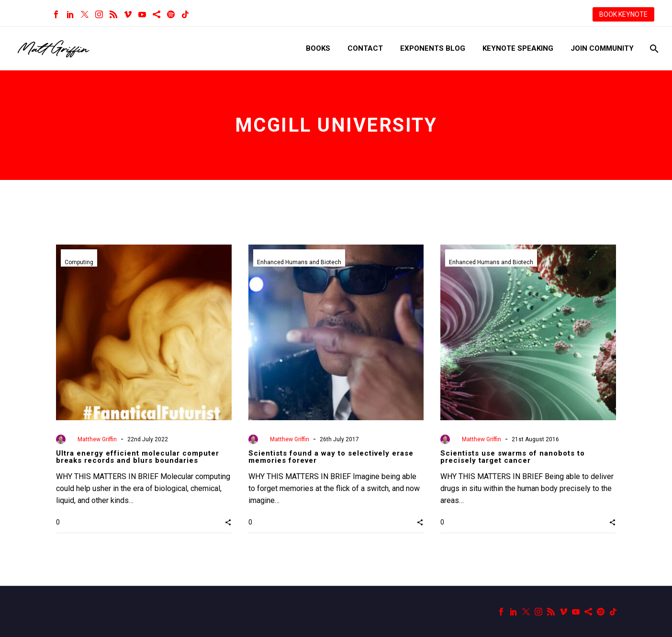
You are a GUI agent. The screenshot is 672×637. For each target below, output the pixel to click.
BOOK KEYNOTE (623, 14)
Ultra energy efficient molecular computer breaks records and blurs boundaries (138, 457)
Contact (365, 48)
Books (318, 48)
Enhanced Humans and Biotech (299, 262)
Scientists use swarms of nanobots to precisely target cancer (513, 457)
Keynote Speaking (518, 48)
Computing (79, 262)
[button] (228, 522)
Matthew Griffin (97, 439)
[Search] (653, 49)
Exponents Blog (433, 48)
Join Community (602, 48)
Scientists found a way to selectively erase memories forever (331, 457)
